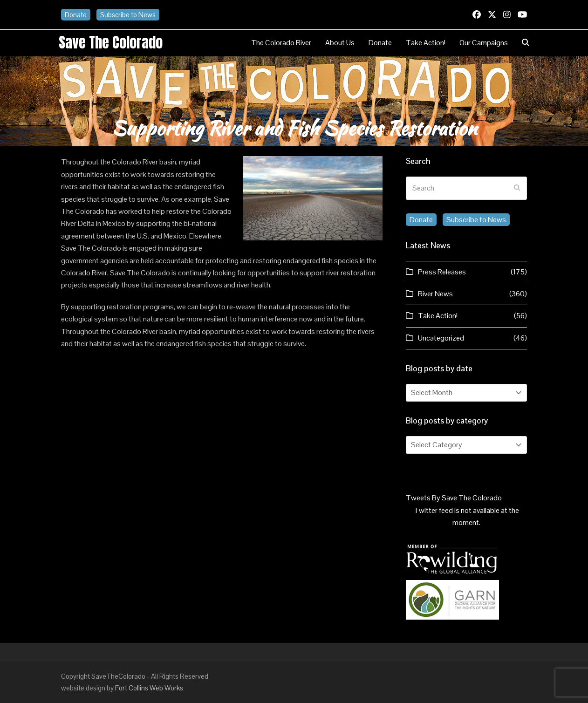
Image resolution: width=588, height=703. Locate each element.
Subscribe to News (128, 15)
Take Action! (438, 316)
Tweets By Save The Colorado (454, 498)
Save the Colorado (111, 42)
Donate (76, 15)
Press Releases (442, 272)
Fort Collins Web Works (149, 688)
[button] (526, 43)
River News (435, 294)
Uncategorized (441, 338)
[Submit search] (517, 188)
